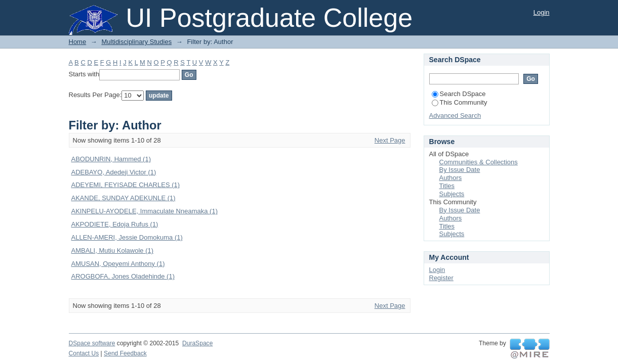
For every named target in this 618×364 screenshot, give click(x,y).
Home (78, 42)
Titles (447, 186)
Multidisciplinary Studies (136, 42)
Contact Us (84, 353)
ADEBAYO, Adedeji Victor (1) (114, 172)
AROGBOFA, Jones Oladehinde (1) (123, 276)
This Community (460, 102)
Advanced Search (455, 116)
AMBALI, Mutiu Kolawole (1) (113, 251)
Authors (451, 178)
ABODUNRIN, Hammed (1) (111, 159)
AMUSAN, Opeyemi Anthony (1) (118, 264)
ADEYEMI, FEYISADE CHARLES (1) (126, 185)
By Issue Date (460, 170)
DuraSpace (197, 343)
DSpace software (92, 343)
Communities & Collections (479, 162)
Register (441, 278)
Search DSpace (459, 94)
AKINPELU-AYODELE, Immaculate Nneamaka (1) (145, 211)
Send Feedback (125, 353)
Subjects (452, 194)
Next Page (390, 140)
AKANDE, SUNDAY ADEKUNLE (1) (123, 198)
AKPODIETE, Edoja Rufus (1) (115, 224)
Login (542, 12)
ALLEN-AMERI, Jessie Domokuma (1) (127, 237)
